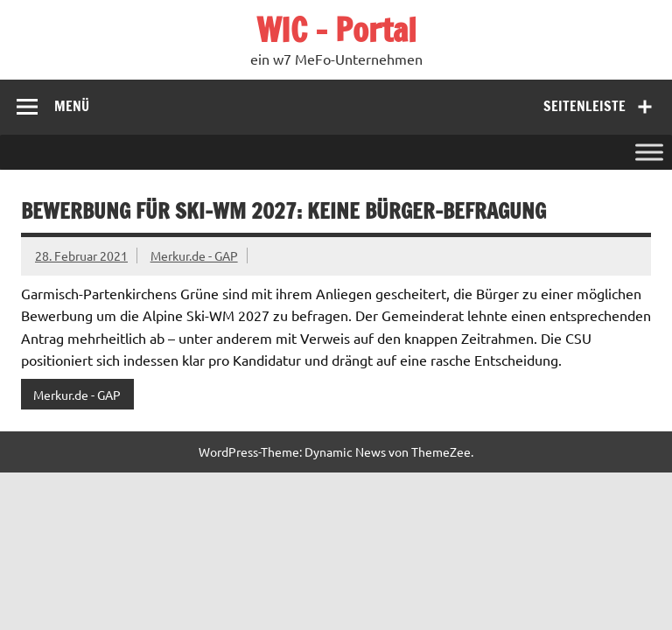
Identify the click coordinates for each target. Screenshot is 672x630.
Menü (72, 106)
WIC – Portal (336, 30)
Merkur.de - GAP (194, 255)
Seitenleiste (584, 106)
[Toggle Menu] (649, 152)
